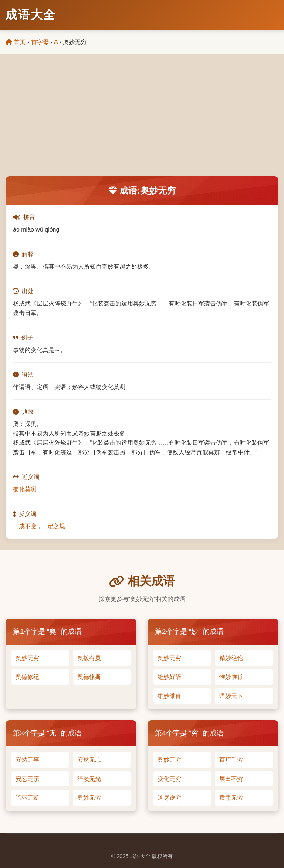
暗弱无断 (27, 798)
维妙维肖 (169, 696)
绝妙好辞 (169, 677)
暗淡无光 (89, 779)
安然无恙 (89, 760)
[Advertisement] (142, 121)
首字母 (40, 42)
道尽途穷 (169, 798)
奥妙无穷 (27, 658)
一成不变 (25, 526)
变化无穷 (169, 779)
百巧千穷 (231, 760)
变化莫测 (25, 489)
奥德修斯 (89, 677)
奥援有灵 (89, 658)
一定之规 (53, 526)
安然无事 (27, 760)
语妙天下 (231, 696)
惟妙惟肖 (231, 677)
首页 (16, 42)
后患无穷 (231, 798)
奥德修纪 (27, 677)
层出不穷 (231, 779)
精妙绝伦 (231, 658)
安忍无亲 (27, 779)
